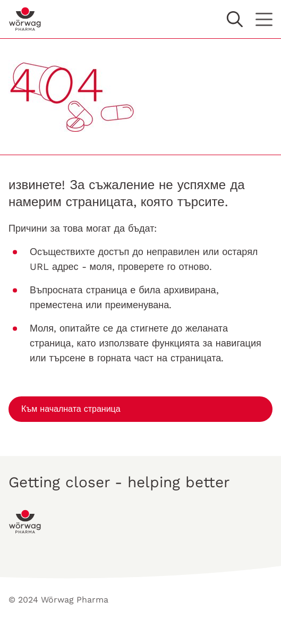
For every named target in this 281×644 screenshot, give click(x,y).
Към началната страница (71, 409)
